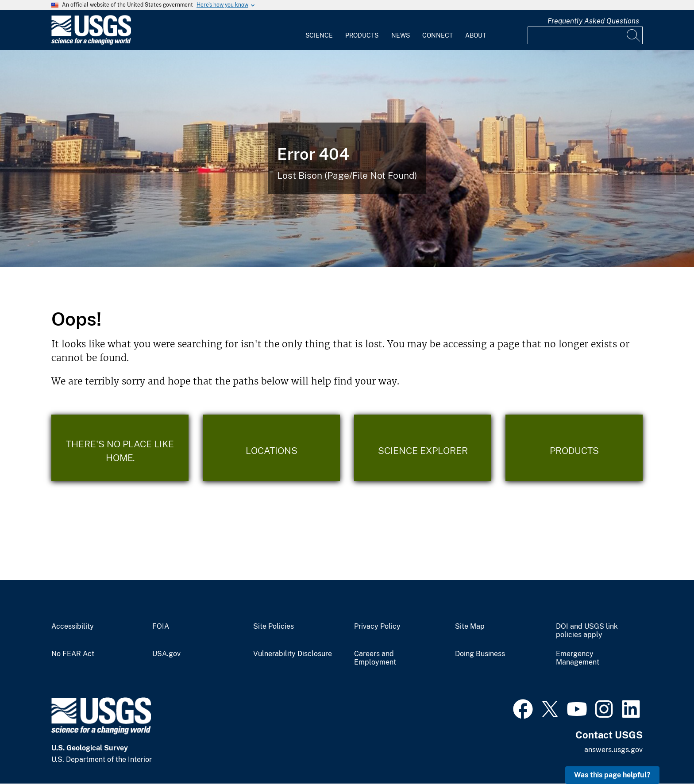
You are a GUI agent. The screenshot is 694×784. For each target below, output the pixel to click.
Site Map (470, 626)
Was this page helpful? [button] (612, 775)
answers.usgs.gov (613, 750)
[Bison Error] (347, 158)
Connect (438, 35)
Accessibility (73, 626)
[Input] (585, 35)
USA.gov (166, 654)
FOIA (161, 626)
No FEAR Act (73, 654)
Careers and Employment (375, 658)
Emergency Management (578, 658)
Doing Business (480, 654)
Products (362, 35)
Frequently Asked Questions (593, 21)
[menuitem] (319, 30)
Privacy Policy (377, 626)
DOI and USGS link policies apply (587, 631)
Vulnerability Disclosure (293, 654)
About (476, 35)
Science (319, 35)
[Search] (634, 35)
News (401, 35)
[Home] (91, 43)
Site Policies (274, 626)
